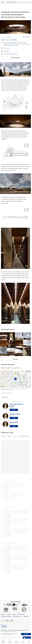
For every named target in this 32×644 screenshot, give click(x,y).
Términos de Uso (16, 634)
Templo (3, 40)
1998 (7, 51)
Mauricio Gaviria (12, 44)
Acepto (26, 634)
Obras (15, 436)
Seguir (14, 410)
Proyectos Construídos (24, 436)
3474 (8, 48)
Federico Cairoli (13, 54)
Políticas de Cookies (11, 635)
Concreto (9, 436)
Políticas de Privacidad (4, 635)
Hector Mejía (13, 43)
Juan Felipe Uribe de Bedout (16, 405)
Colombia (14, 40)
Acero (4, 436)
